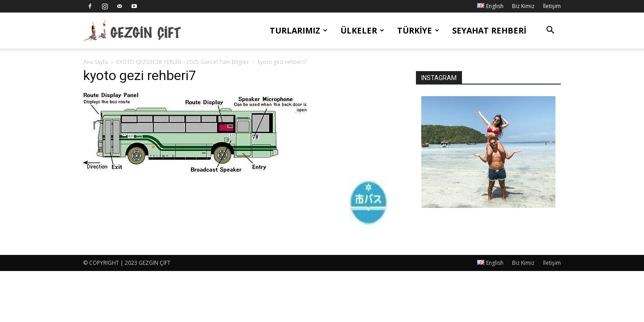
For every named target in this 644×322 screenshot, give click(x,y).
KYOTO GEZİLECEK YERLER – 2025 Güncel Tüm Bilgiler (183, 62)
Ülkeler (362, 30)
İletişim (552, 6)
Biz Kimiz (523, 6)
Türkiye (418, 30)
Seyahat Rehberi (489, 30)
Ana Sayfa (95, 62)
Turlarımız (299, 30)
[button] (550, 31)
